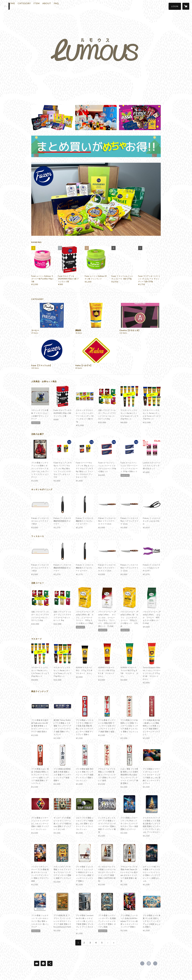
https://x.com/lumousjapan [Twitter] (142, 963)
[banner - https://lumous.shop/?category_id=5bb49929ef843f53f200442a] (96, 118)
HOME (22, 6)
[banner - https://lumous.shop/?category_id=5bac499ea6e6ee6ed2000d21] (52, 118)
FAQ (67, 6)
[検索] (6, 6)
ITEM (47, 6)
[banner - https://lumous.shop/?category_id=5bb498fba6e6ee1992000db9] (96, 146)
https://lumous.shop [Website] (155, 963)
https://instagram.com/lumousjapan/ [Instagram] (149, 963)
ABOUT (57, 6)
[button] (175, 6)
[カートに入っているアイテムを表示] (186, 6)
